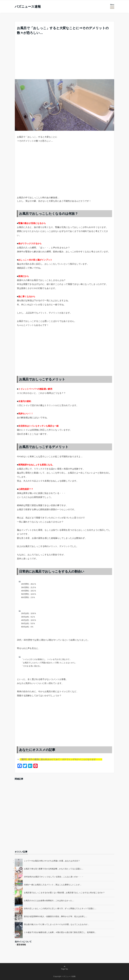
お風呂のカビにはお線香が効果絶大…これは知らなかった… (49, 901)
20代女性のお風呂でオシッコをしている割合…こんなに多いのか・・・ (54, 877)
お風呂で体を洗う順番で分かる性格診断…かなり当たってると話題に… (54, 869)
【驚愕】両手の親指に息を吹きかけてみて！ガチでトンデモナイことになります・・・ (61, 759)
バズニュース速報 (28, 7)
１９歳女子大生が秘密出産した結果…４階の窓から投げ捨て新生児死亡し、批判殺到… (60, 932)
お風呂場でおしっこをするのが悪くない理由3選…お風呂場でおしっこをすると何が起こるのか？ (64, 893)
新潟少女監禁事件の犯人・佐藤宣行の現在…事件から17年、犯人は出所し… (56, 916)
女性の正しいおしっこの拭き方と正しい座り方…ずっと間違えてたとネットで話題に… (60, 908)
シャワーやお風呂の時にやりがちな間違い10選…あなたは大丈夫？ (52, 861)
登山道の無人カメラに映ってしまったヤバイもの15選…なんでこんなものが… (57, 924)
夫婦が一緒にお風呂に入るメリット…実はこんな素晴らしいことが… (53, 885)
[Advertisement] (64, 59)
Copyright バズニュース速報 (65, 976)
